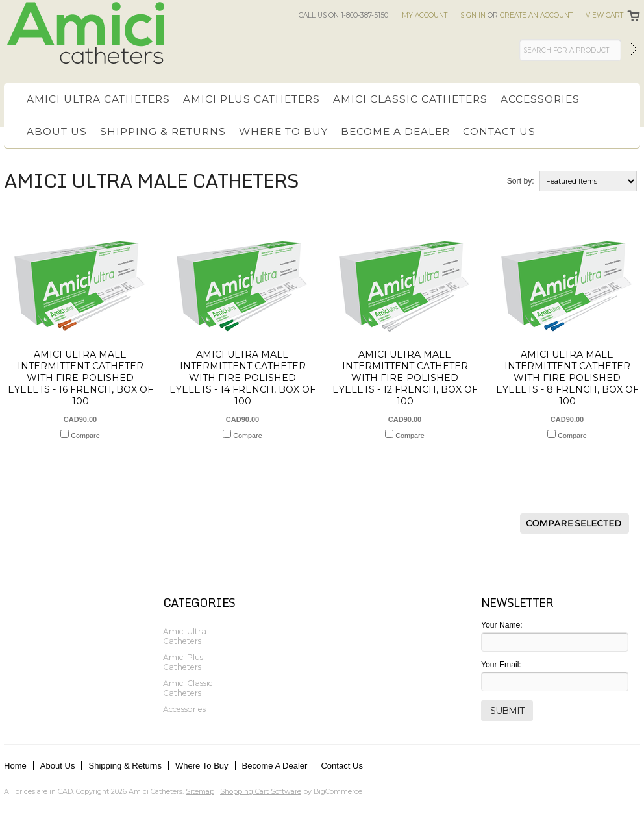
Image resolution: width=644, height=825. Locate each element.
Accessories (540, 99)
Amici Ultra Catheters (98, 99)
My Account (425, 15)
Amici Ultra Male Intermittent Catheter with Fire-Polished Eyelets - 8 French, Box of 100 (567, 378)
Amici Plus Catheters (252, 99)
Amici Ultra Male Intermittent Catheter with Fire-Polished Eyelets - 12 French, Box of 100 (405, 378)
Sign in (473, 15)
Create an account (536, 15)
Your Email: (501, 665)
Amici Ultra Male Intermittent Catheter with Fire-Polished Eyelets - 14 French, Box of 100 (242, 378)
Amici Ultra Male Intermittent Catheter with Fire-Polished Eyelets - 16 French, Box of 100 (80, 378)
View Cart (604, 15)
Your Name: (502, 625)
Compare (85, 436)
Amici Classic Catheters (410, 99)
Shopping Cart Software (261, 791)
